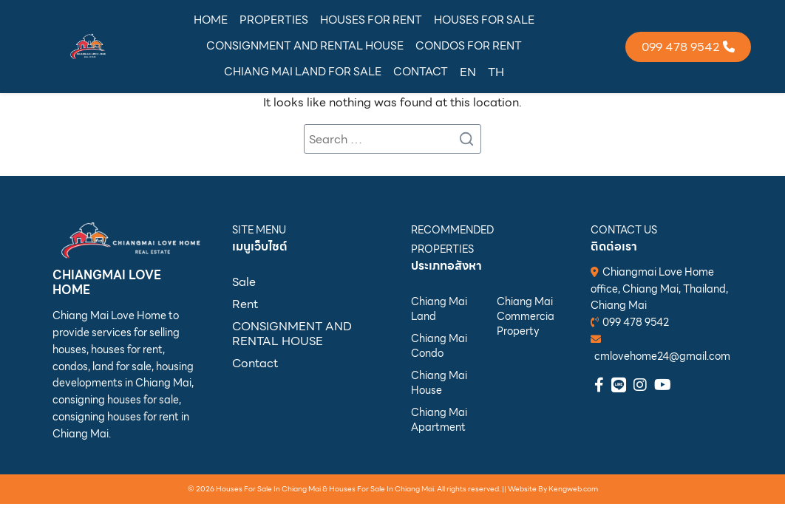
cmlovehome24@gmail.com (662, 356)
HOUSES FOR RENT (371, 20)
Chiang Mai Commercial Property (525, 316)
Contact (255, 363)
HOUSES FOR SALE (484, 20)
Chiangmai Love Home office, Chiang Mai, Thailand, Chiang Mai (659, 289)
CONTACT (421, 72)
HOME (211, 20)
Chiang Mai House (439, 383)
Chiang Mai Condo (439, 346)
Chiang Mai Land (439, 309)
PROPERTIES (274, 20)
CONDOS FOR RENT (469, 46)
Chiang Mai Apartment (439, 420)
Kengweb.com (573, 489)
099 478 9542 (636, 322)
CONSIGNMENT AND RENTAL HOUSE (305, 46)
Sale (244, 282)
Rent (245, 304)
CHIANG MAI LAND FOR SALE (303, 72)
